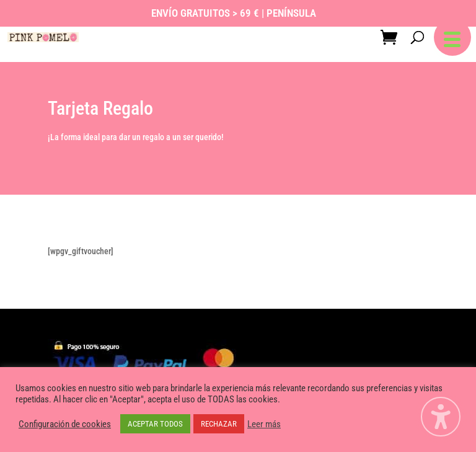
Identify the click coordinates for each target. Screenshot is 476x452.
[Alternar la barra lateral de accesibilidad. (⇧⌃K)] (441, 417)
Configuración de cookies (65, 424)
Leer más (264, 424)
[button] (452, 37)
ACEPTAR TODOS (155, 424)
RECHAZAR (219, 424)
